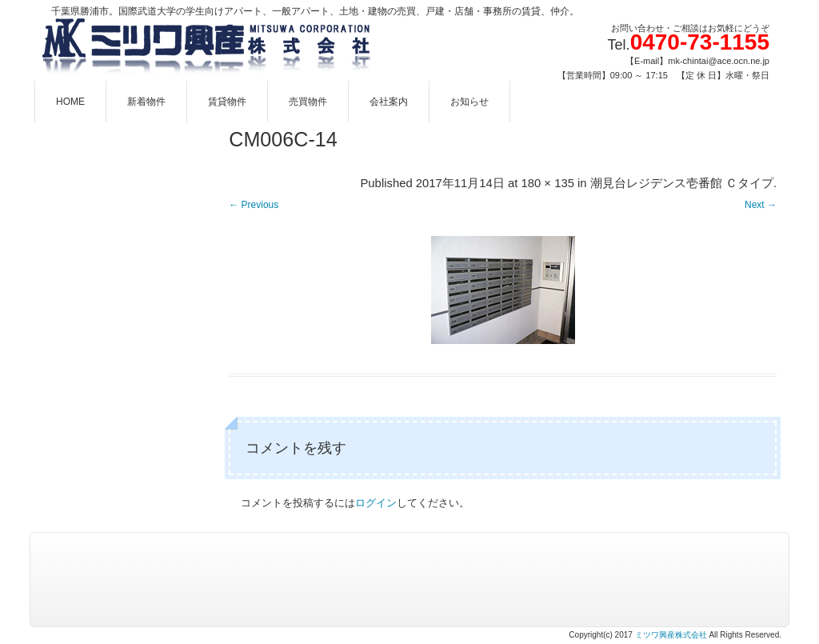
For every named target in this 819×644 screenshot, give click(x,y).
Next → (761, 205)
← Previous (254, 205)
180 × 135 (547, 183)
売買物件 (308, 102)
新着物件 (146, 102)
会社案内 (389, 102)
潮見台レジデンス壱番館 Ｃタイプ (682, 183)
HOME (70, 102)
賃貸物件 (227, 102)
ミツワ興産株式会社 (671, 635)
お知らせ (469, 102)
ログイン (376, 503)
